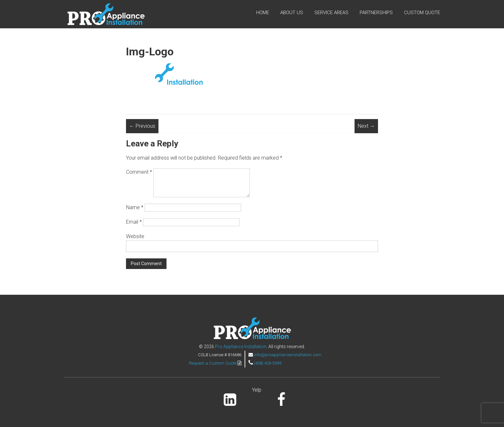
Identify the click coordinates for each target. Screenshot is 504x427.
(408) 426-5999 (268, 363)
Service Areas (331, 13)
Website (135, 236)
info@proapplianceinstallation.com (288, 355)
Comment (139, 172)
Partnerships (376, 13)
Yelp (257, 390)
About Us (292, 13)
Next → (366, 126)
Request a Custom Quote (213, 363)
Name (135, 207)
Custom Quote (422, 13)
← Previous (142, 126)
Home (263, 13)
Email (134, 222)
